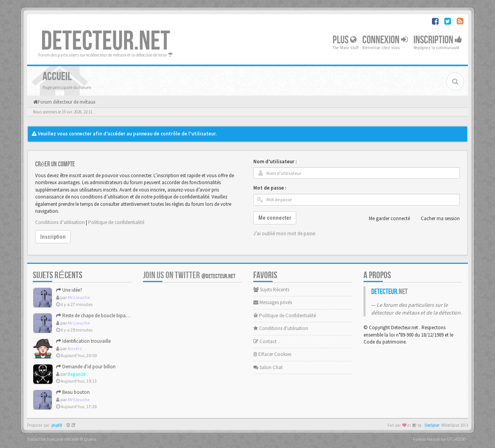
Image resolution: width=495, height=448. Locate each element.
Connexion (385, 40)
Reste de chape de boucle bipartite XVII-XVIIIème (109, 315)
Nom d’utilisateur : (275, 162)
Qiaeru (90, 439)
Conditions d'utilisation (281, 328)
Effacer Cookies (272, 354)
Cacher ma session (436, 219)
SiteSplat (432, 425)
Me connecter (275, 218)
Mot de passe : (270, 188)
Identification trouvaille (83, 341)
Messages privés (273, 302)
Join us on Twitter (189, 275)
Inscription (438, 40)
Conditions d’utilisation (60, 222)
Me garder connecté (385, 219)
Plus (345, 40)
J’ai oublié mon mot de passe (284, 233)
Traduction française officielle (53, 439)
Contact (265, 341)
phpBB (57, 425)
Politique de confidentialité (116, 222)
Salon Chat (268, 367)
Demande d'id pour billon (86, 367)
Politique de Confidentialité (285, 315)
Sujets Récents (271, 290)
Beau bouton (73, 392)
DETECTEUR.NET (106, 41)
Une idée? (69, 290)
